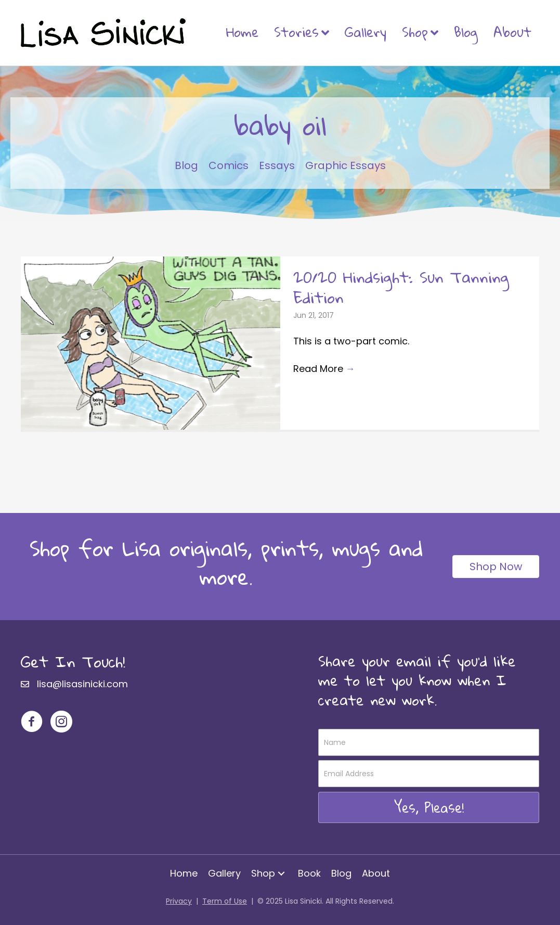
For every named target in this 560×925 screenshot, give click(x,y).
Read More (324, 369)
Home (242, 32)
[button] (429, 807)
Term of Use (225, 901)
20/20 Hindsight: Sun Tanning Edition (401, 287)
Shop (415, 32)
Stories (296, 32)
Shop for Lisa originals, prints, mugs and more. (226, 562)
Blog (466, 32)
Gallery (366, 32)
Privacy (179, 901)
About (512, 32)
